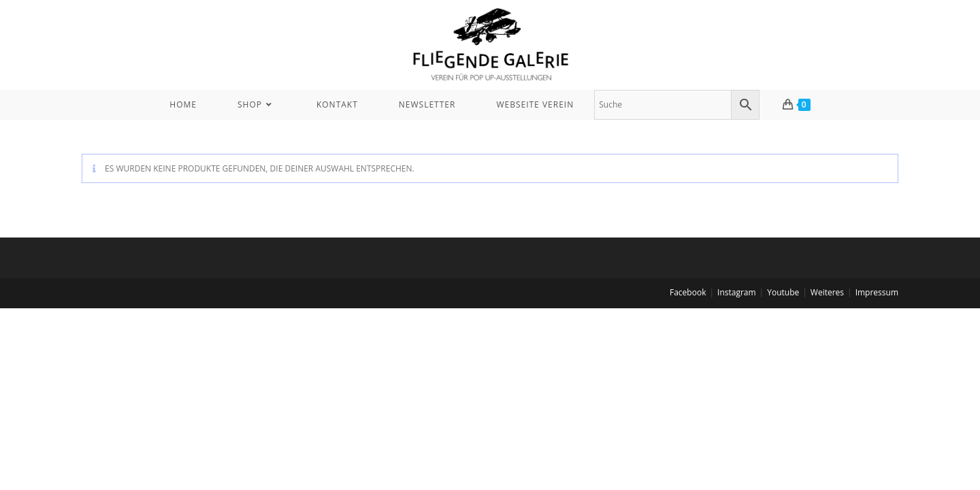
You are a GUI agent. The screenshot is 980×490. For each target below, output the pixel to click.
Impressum (877, 292)
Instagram (737, 292)
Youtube (783, 292)
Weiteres (827, 292)
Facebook (688, 292)
